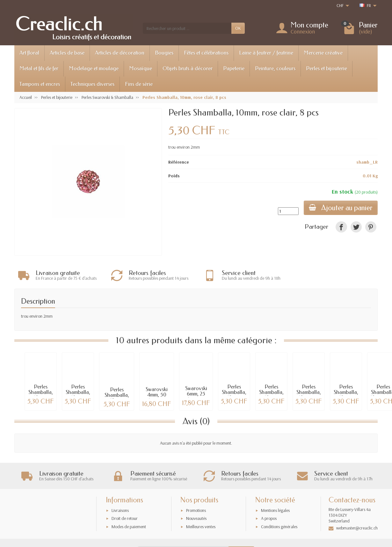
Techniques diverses (92, 84)
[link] (341, 227)
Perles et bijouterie (327, 68)
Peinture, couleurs (275, 68)
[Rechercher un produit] (187, 28)
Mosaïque (141, 68)
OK (238, 28)
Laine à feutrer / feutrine (266, 53)
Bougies (164, 53)
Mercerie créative (323, 53)
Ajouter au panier (341, 208)
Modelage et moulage (94, 68)
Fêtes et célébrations (206, 53)
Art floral (29, 53)
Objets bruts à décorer (188, 68)
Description (38, 300)
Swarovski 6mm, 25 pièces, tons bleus (196, 395)
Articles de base (67, 53)
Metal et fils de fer (39, 68)
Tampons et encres (40, 84)
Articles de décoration (120, 53)
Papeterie (234, 68)
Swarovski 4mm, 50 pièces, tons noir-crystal (157, 396)
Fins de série (139, 84)
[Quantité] (288, 211)
